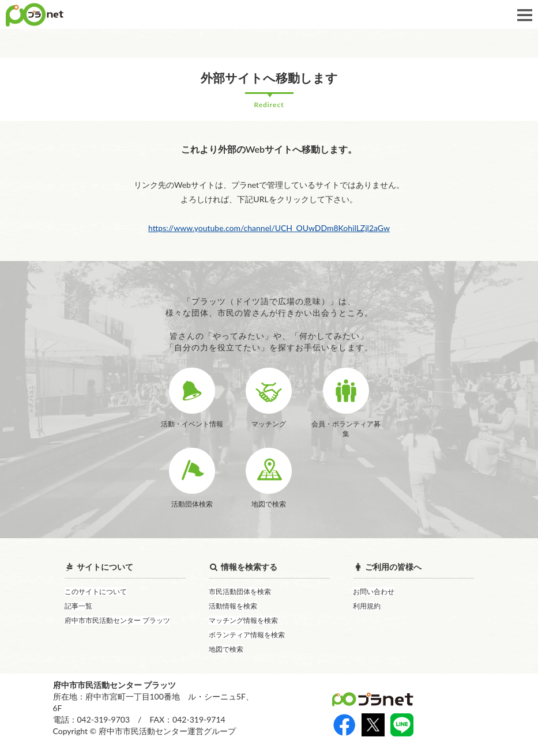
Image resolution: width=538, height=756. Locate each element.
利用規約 (367, 606)
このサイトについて (96, 591)
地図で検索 (226, 649)
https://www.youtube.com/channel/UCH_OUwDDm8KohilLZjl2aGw (269, 228)
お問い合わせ (374, 591)
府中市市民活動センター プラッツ (117, 620)
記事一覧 (78, 606)
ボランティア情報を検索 (247, 635)
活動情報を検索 (233, 606)
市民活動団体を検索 (240, 591)
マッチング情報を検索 (243, 620)
